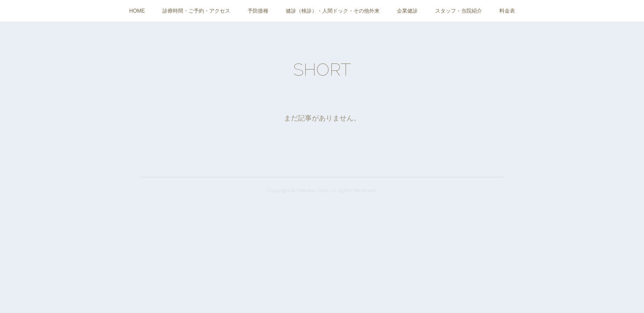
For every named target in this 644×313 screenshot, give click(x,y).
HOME (137, 11)
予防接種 (258, 11)
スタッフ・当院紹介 (459, 11)
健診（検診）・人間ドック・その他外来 (333, 11)
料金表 (507, 11)
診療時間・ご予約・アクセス (196, 11)
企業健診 (407, 11)
